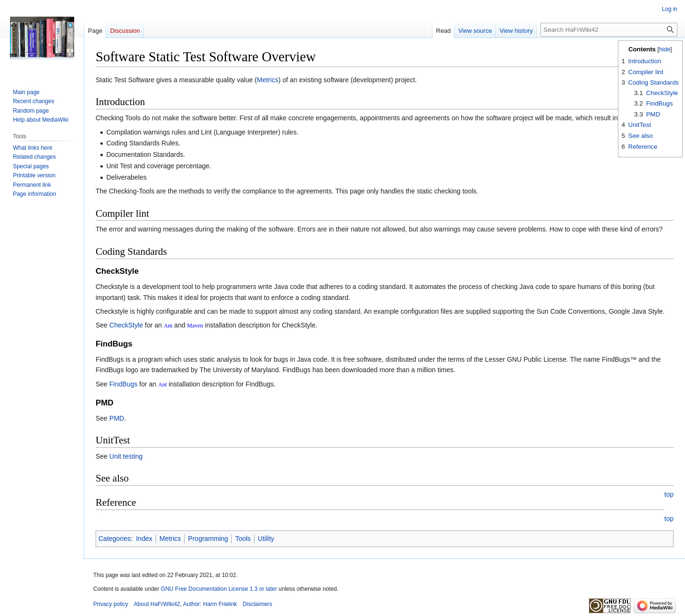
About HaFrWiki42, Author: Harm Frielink (185, 604)
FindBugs (123, 384)
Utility (266, 539)
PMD (117, 418)
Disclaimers (257, 604)
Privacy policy (111, 604)
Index (144, 539)
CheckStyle (126, 325)
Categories (115, 539)
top (669, 494)
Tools (243, 539)
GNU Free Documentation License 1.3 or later (219, 589)
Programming (208, 539)
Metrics (268, 80)
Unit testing (126, 456)
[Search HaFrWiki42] (609, 30)
